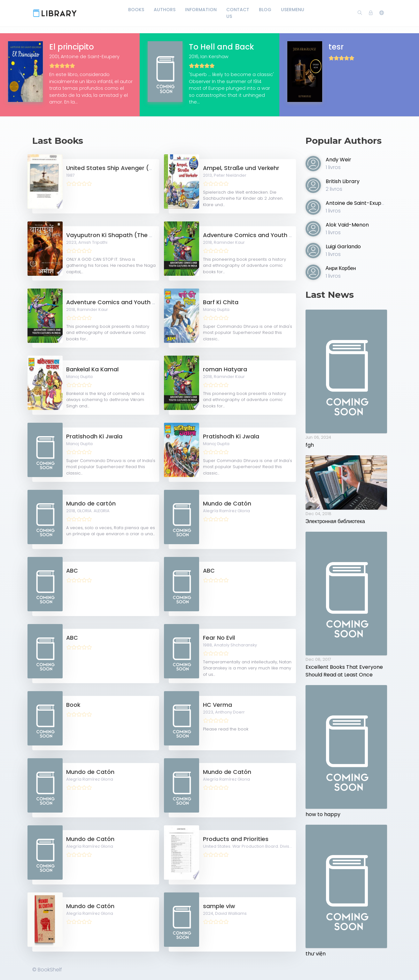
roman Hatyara (225, 369)
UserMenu (293, 10)
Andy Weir (338, 160)
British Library (343, 181)
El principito (72, 47)
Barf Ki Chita (221, 302)
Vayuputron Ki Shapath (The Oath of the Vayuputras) (143, 235)
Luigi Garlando (343, 247)
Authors (165, 10)
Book (73, 705)
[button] (382, 13)
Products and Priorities (236, 839)
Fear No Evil (219, 638)
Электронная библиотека (335, 521)
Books (136, 10)
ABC (72, 571)
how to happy (323, 814)
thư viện (316, 954)
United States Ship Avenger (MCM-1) (119, 168)
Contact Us (238, 13)
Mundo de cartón (91, 504)
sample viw (219, 906)
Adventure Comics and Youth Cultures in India (269, 235)
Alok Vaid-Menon (347, 225)
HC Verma (217, 705)
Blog (265, 10)
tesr (336, 47)
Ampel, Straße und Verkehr (241, 168)
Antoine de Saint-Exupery (358, 203)
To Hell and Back (221, 47)
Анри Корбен (341, 268)
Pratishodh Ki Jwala (94, 436)
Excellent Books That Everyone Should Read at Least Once (344, 671)
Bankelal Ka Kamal (92, 369)
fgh (310, 445)
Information (201, 10)
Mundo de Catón (227, 504)
